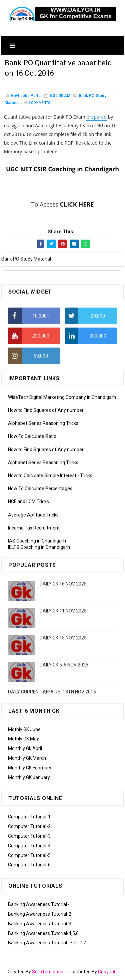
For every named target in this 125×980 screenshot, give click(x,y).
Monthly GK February (30, 768)
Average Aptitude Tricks (33, 515)
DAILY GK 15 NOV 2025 (63, 638)
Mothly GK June (24, 729)
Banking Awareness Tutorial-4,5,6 (43, 933)
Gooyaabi (108, 972)
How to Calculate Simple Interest (42, 476)
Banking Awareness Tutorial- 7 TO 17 (47, 943)
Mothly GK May (23, 739)
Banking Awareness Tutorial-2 (40, 914)
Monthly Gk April (25, 748)
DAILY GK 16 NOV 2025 (63, 584)
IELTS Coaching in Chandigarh (39, 547)
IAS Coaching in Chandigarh (37, 541)
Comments (39, 103)
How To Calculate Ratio (32, 436)
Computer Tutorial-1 (29, 817)
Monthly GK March (27, 758)
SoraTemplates (48, 972)
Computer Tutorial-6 (29, 865)
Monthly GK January (29, 777)
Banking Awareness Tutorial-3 (40, 924)
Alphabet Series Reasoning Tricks (43, 423)
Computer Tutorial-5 (29, 855)
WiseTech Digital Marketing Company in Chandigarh (62, 397)
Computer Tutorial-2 (29, 826)
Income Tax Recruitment (34, 528)
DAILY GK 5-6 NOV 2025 (64, 665)
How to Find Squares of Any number (46, 410)
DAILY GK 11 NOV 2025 (63, 611)
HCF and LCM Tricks (28, 501)
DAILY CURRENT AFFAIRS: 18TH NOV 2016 (52, 692)
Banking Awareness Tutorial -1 (40, 904)
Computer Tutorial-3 (29, 836)
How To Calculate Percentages (40, 489)
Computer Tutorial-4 (29, 846)
